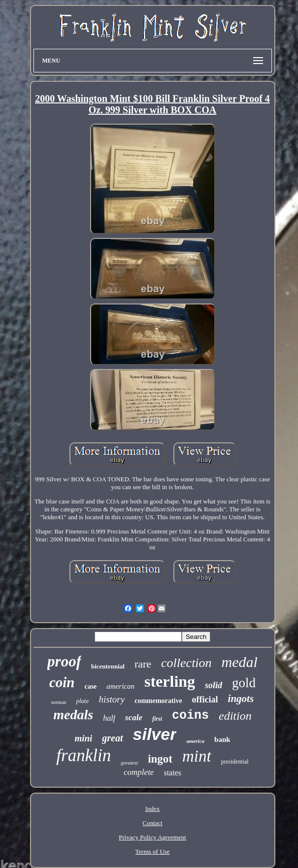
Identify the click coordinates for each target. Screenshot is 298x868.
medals (73, 715)
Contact (152, 823)
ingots (241, 699)
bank (222, 739)
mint (197, 756)
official (205, 700)
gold (244, 683)
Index (153, 809)
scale (134, 718)
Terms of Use (153, 851)
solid (214, 685)
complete (139, 772)
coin (62, 682)
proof (64, 661)
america (195, 741)
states (172, 773)
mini (83, 738)
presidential (235, 762)
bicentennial (108, 666)
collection (186, 663)
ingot (160, 759)
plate (82, 701)
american (120, 686)
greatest (129, 763)
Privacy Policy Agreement (152, 837)
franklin (83, 755)
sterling (170, 681)
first (157, 719)
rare (143, 664)
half (109, 718)
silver (155, 734)
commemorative (158, 701)
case (90, 686)
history (112, 699)
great (112, 738)
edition (235, 716)
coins (190, 716)
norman (59, 702)
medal (240, 662)
